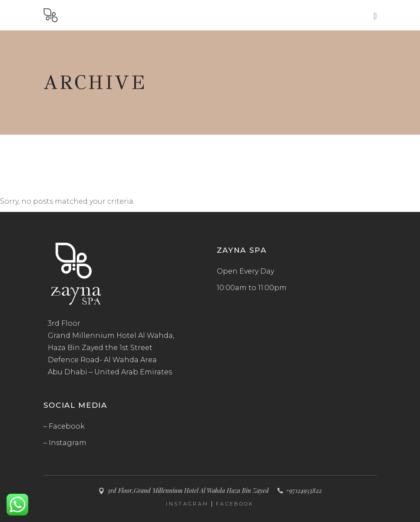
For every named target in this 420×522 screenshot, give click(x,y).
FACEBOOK (235, 504)
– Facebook (64, 426)
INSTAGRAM (187, 504)
